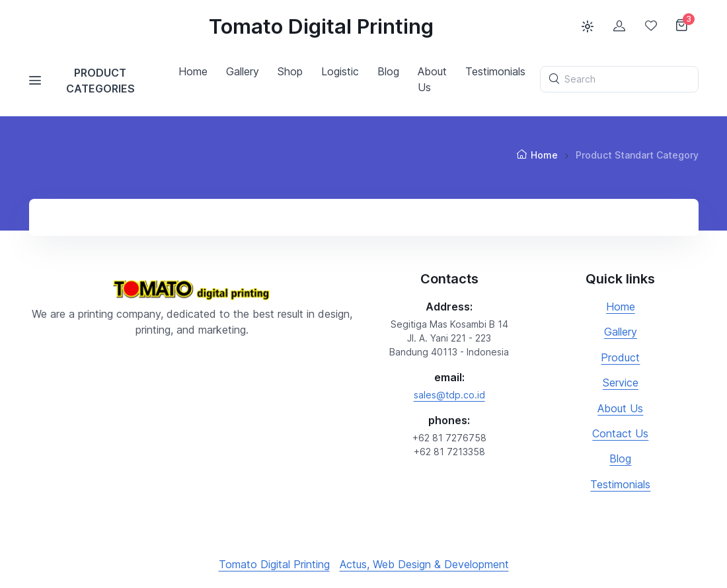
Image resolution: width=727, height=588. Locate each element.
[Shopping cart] (683, 26)
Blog (620, 459)
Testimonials (620, 484)
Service (621, 383)
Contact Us (620, 433)
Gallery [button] (243, 71)
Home (193, 71)
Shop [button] (290, 71)
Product (620, 357)
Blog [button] (388, 71)
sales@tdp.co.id (449, 395)
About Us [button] (432, 79)
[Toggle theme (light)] (588, 26)
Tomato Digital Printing (321, 26)
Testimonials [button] (495, 71)
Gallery (621, 332)
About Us (620, 408)
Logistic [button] (340, 71)
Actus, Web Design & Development (424, 564)
